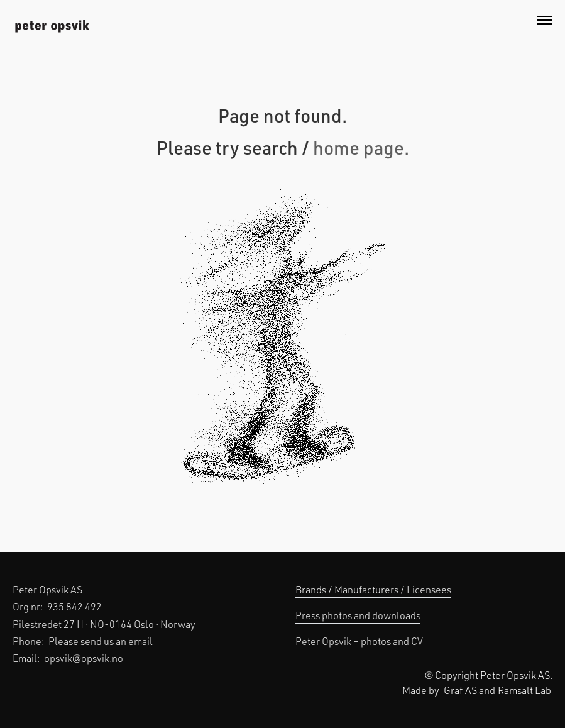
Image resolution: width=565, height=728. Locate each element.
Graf (453, 690)
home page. (361, 147)
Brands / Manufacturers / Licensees (373, 589)
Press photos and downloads (358, 615)
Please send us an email (101, 641)
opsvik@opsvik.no (84, 658)
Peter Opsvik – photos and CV (359, 641)
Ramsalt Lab (524, 690)
